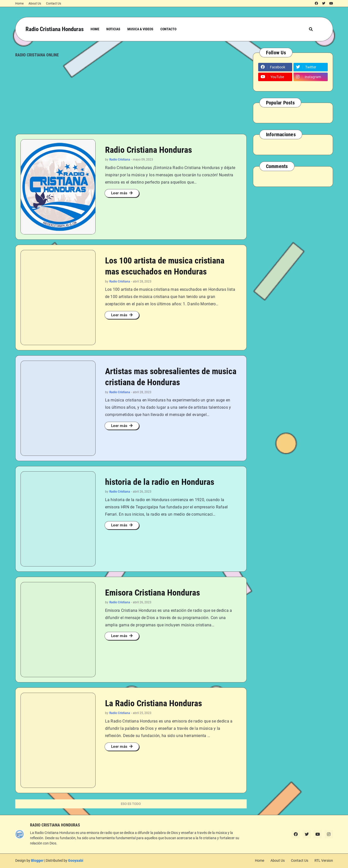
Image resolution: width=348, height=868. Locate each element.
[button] (311, 29)
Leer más (119, 193)
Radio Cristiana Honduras (55, 29)
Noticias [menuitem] (113, 29)
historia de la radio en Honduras (160, 482)
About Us (35, 4)
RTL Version (324, 860)
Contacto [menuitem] (168, 29)
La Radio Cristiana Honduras (153, 703)
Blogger (37, 860)
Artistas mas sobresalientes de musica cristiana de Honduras (171, 377)
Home (19, 4)
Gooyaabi (76, 860)
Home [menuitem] (95, 29)
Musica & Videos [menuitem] (140, 29)
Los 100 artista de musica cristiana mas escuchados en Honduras (165, 266)
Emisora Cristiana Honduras (152, 593)
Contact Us (54, 4)
